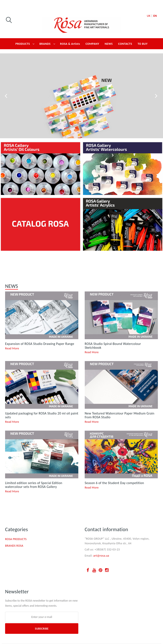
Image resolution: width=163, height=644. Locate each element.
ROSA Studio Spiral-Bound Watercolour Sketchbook (113, 346)
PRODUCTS (23, 44)
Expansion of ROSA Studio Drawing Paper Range (40, 344)
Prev (6, 96)
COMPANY (92, 44)
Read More (12, 348)
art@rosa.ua (101, 556)
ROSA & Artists (70, 44)
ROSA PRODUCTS (16, 539)
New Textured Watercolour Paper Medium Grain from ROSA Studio (119, 415)
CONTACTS (125, 44)
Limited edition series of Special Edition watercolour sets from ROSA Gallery (34, 485)
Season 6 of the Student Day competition (114, 483)
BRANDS (45, 44)
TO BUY (143, 44)
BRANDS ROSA (14, 546)
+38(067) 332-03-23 (107, 549)
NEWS (109, 44)
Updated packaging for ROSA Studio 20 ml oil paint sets (42, 415)
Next (157, 96)
